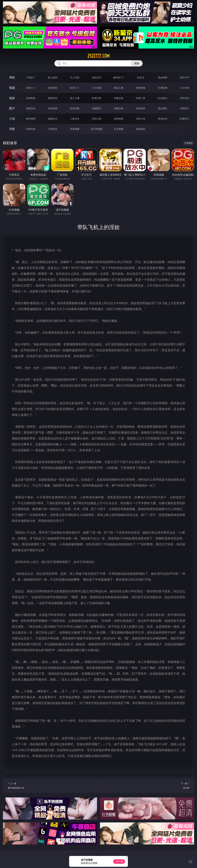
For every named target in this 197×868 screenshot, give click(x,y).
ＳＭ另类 (185, 88)
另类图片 (185, 108)
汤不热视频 (97, 129)
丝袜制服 (141, 88)
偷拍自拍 (53, 98)
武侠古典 (97, 119)
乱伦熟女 (163, 98)
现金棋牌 (163, 77)
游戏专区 (97, 77)
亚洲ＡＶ (31, 88)
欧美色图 (75, 108)
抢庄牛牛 (185, 77)
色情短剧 (141, 129)
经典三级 (141, 98)
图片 (12, 108)
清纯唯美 (141, 108)
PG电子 (31, 77)
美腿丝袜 (119, 108)
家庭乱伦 (53, 119)
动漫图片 (97, 108)
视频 (12, 88)
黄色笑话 (163, 119)
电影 (12, 98)
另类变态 (185, 98)
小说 (12, 119)
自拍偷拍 (53, 88)
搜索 (137, 63)
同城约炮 (31, 129)
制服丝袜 (119, 98)
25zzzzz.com (98, 56)
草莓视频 (75, 129)
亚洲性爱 (31, 98)
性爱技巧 (185, 119)
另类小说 (141, 119)
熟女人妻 (119, 88)
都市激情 (31, 119)
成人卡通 (75, 98)
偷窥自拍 (31, 108)
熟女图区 (163, 108)
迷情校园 (119, 119)
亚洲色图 (53, 108)
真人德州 (53, 77)
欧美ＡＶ (75, 88)
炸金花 (141, 77)
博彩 (12, 77)
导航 (12, 129)
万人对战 (75, 77)
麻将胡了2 (119, 77)
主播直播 (163, 88)
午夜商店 (53, 129)
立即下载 (119, 861)
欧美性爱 (97, 98)
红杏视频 (119, 129)
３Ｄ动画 (97, 88)
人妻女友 (75, 119)
